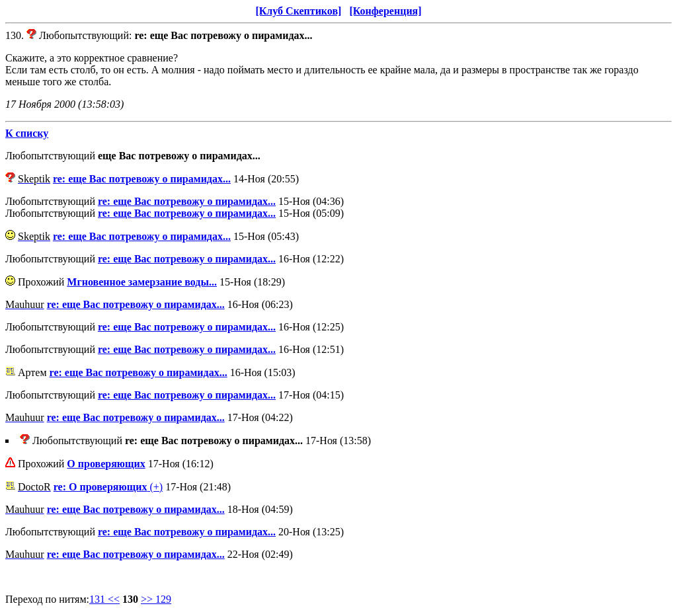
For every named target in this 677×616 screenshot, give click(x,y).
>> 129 (156, 599)
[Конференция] (385, 11)
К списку (27, 133)
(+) (108, 487)
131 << (104, 599)
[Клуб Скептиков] (298, 11)
